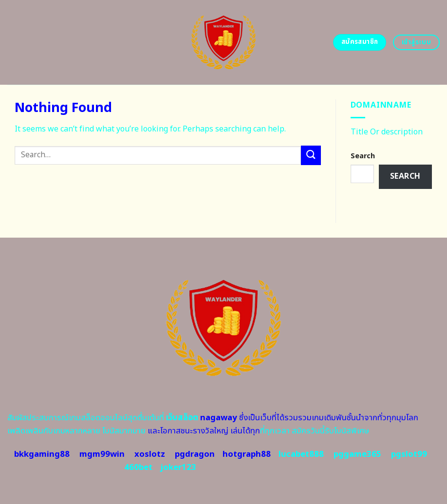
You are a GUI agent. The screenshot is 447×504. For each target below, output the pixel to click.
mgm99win (102, 454)
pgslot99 (409, 454)
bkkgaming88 (42, 454)
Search (363, 156)
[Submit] (311, 155)
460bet (138, 467)
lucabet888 (301, 454)
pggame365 (357, 454)
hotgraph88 (247, 454)
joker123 (178, 467)
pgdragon (195, 454)
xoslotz (150, 454)
